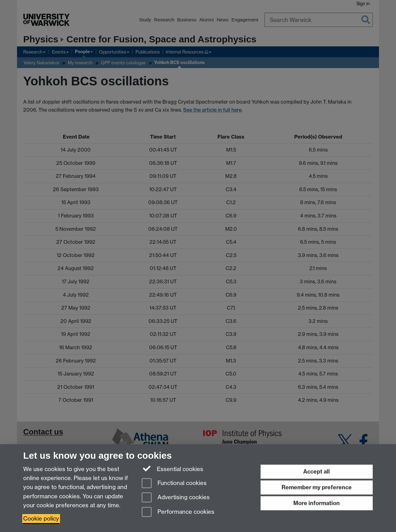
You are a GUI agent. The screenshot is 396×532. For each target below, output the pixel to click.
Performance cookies (178, 512)
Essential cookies (172, 469)
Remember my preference (317, 487)
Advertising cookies (176, 498)
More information (316, 503)
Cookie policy (41, 519)
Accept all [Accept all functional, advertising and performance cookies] (316, 472)
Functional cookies (174, 484)
